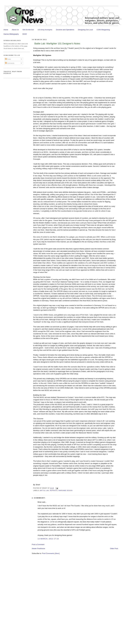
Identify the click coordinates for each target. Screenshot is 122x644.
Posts (8, 59)
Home (6, 30)
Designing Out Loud (85, 30)
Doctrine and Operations (65, 30)
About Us (15, 30)
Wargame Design (66, 490)
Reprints (54, 490)
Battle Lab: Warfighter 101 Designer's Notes (57, 44)
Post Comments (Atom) (51, 553)
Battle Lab (44, 490)
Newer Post (36, 548)
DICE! (25, 34)
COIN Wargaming (103, 30)
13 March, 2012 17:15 (48, 539)
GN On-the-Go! (28, 30)
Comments (10, 63)
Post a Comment (38, 544)
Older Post (114, 548)
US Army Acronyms (45, 30)
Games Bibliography (11, 34)
